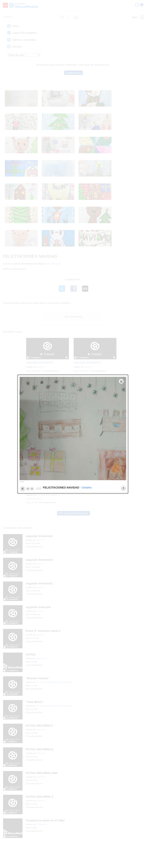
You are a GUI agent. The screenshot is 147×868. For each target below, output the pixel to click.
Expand (121, 17)
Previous (28, 124)
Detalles (87, 123)
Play (22, 124)
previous (46, 66)
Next (32, 124)
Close (123, 124)
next (100, 66)
